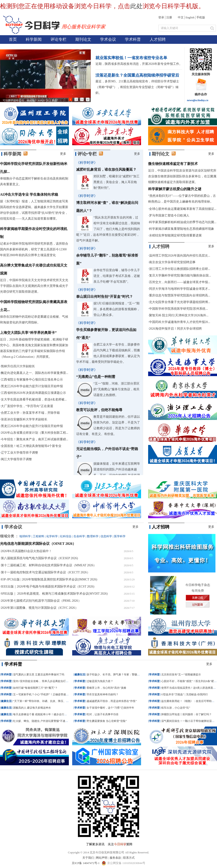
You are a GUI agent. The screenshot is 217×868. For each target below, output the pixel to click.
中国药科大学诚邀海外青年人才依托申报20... (180, 322)
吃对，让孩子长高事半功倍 (103, 714)
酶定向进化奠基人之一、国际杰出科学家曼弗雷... (35, 373)
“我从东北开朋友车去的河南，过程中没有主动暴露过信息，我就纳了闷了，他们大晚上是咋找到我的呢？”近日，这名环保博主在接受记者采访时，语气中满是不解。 (108, 229)
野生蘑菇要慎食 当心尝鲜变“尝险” (107, 721)
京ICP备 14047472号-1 (86, 863)
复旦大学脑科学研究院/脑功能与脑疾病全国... (180, 275)
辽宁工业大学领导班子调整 (19, 453)
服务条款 (115, 858)
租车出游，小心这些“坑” (176, 708)
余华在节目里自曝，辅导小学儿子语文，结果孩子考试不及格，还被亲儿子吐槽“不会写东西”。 (117, 276)
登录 (161, 17)
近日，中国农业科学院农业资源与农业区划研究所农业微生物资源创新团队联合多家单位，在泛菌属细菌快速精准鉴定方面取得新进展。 (182, 176)
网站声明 (102, 858)
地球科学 (25, 536)
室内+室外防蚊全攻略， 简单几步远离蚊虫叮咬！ (42, 681)
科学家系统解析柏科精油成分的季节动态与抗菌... (183, 222)
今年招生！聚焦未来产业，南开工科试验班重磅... (35, 439)
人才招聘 (158, 39)
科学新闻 (34, 39)
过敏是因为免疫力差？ (100, 681)
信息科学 (106, 536)
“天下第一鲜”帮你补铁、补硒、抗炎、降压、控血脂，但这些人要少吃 (54, 701)
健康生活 (6, 701)
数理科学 (93, 536)
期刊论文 (83, 39)
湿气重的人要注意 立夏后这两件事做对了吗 (39, 675)
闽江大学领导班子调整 (16, 459)
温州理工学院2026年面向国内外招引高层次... (180, 256)
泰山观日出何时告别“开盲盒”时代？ (105, 297)
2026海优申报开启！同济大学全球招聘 (175, 329)
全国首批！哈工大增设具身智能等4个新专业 (31, 446)
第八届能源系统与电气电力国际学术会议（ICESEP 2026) (39, 558)
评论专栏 (58, 39)
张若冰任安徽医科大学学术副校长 (24, 419)
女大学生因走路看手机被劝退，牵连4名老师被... (34, 399)
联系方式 (129, 858)
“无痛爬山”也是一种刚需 (96, 377)
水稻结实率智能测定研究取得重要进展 (175, 235)
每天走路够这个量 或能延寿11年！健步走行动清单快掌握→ (48, 714)
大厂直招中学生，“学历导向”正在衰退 (27, 406)
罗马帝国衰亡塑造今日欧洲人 (169, 216)
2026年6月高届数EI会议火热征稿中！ (26, 551)
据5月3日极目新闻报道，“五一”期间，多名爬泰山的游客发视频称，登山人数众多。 (117, 309)
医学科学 (120, 536)
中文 (181, 17)
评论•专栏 (87, 154)
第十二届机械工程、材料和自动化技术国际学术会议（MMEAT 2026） (49, 565)
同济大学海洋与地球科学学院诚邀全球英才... (180, 289)
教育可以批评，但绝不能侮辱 (99, 410)
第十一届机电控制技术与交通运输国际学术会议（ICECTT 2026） (45, 572)
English (190, 17)
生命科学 (79, 536)
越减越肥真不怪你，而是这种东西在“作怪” (112, 701)
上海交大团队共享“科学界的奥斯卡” (28, 333)
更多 (63, 154)
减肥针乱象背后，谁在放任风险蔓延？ (106, 169)
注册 (169, 17)
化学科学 (52, 536)
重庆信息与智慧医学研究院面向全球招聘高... (180, 295)
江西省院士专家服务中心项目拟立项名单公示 (32, 380)
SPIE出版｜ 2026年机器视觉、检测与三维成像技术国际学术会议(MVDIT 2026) (54, 594)
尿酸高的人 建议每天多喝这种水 (32, 708)
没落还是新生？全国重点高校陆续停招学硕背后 (137, 75)
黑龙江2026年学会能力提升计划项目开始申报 (32, 386)
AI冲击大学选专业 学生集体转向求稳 (29, 194)
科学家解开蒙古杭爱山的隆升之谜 (175, 189)
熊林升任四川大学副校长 (18, 366)
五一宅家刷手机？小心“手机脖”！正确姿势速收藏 (42, 694)
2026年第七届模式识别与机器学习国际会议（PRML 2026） (41, 601)
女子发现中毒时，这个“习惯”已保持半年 (110, 708)
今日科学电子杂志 (198, 585)
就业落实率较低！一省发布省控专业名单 (131, 58)
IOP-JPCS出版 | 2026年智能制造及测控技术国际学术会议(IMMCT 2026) (49, 579)
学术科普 (133, 39)
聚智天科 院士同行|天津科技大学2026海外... (179, 315)
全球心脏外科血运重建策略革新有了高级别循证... (183, 209)
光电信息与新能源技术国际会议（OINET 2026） (38, 544)
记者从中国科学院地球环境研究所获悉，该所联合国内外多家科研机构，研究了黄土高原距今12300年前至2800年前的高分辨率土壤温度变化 (34, 249)
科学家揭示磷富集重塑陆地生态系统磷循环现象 (182, 229)
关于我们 (88, 858)
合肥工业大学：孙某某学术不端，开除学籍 (30, 413)
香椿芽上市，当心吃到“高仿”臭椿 (106, 688)
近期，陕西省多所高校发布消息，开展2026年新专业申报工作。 (139, 64)
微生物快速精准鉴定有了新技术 (173, 164)
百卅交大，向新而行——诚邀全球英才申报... (180, 282)
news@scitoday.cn (198, 100)
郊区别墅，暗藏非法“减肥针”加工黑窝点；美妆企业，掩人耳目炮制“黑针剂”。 (116, 182)
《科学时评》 (87, 163)
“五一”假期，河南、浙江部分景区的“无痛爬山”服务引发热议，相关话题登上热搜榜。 (116, 389)
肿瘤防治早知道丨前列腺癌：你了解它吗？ (186, 714)
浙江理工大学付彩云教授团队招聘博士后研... (180, 269)
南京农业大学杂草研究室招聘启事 (172, 262)
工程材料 (39, 536)
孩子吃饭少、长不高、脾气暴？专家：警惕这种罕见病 (118, 675)
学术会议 (108, 39)
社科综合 (66, 536)
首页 (13, 39)
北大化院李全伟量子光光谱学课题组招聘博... (180, 302)
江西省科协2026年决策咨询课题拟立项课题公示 (33, 393)
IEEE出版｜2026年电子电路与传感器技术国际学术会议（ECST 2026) (48, 587)
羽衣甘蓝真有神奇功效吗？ (103, 694)
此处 (136, 6)
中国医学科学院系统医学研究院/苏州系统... (178, 309)
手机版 (201, 17)
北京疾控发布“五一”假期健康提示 (181, 675)
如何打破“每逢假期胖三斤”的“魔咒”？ (35, 688)
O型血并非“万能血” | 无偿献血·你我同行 (185, 694)
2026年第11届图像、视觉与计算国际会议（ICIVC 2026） (40, 608)
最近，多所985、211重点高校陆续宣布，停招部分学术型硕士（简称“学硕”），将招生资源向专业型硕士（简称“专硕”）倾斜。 (137, 87)
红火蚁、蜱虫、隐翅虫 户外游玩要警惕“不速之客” (43, 721)
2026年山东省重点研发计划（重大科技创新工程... (35, 433)
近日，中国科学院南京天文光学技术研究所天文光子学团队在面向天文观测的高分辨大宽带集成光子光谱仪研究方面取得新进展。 (34, 286)
